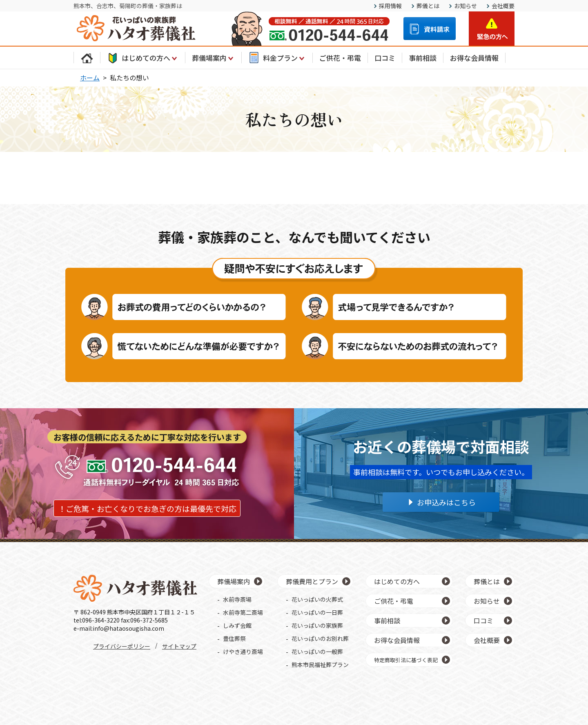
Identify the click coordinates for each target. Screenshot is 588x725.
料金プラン (277, 58)
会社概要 (503, 6)
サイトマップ (179, 646)
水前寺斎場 (237, 599)
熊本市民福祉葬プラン (320, 665)
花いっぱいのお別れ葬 (320, 638)
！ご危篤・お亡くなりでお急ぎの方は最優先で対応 (147, 508)
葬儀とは (428, 6)
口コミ (385, 58)
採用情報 (390, 6)
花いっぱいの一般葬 (317, 652)
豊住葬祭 (234, 638)
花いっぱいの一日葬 (317, 612)
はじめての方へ (143, 58)
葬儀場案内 (213, 58)
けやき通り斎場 (243, 652)
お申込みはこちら (446, 502)
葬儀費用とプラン (312, 581)
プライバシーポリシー (122, 646)
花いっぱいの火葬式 (317, 599)
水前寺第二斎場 (243, 612)
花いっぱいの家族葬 (317, 625)
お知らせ (465, 6)
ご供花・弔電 (340, 58)
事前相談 (423, 58)
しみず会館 (237, 625)
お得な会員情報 (474, 58)
